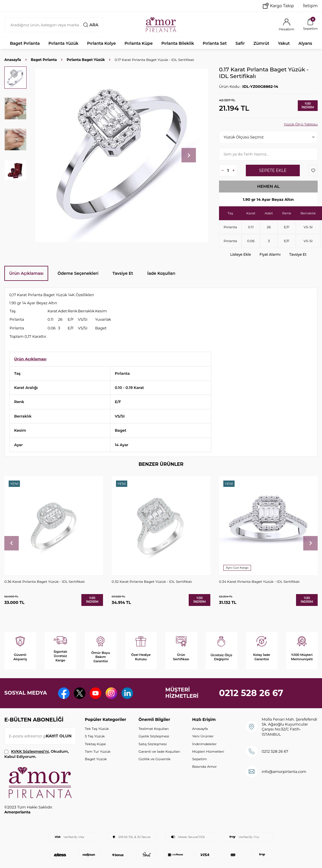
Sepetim (200, 759)
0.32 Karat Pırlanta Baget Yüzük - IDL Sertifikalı (152, 582)
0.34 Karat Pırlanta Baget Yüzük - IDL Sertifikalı (259, 582)
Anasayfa (13, 60)
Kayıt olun (59, 736)
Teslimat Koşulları (154, 729)
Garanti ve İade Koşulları (159, 751)
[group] (122, 155)
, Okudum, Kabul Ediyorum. (36, 754)
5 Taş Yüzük (95, 736)
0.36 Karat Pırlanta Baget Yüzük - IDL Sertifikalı (45, 582)
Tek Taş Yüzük (97, 729)
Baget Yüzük (96, 759)
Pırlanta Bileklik (178, 43)
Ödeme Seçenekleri (78, 273)
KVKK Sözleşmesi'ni (30, 751)
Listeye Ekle (241, 254)
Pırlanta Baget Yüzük (86, 60)
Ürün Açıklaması (26, 273)
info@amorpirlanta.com (284, 771)
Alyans (305, 43)
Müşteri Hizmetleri (208, 751)
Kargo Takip (278, 6)
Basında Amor (204, 766)
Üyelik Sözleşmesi (154, 736)
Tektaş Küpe (95, 744)
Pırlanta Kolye (102, 43)
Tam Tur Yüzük (98, 751)
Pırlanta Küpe (138, 43)
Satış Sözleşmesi (153, 744)
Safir (240, 43)
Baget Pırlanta (25, 43)
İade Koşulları (161, 273)
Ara (91, 25)
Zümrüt (261, 43)
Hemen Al (268, 186)
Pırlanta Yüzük (63, 43)
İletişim (310, 6)
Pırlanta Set (215, 43)
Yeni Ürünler (203, 736)
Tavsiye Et (298, 254)
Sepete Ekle (273, 170)
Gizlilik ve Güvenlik (155, 759)
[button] (189, 155)
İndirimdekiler (204, 744)
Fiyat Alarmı (270, 254)
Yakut (284, 43)
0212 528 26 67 (251, 693)
